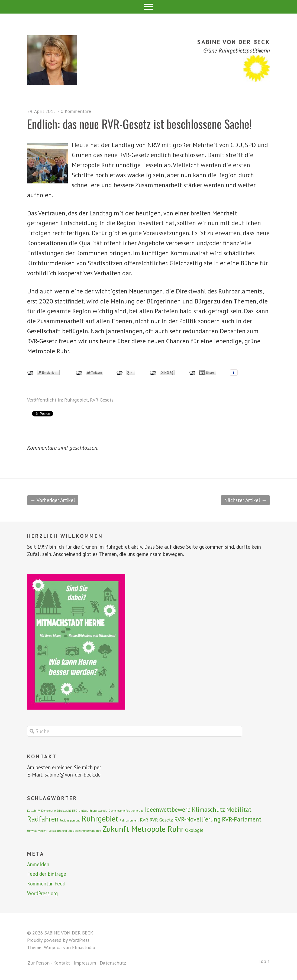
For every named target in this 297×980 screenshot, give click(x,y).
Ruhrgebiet (76, 400)
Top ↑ (264, 961)
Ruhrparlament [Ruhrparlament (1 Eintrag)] (129, 821)
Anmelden (38, 865)
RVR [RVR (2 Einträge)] (144, 820)
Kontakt (62, 963)
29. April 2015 (42, 111)
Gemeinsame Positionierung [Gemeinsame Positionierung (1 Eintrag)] (126, 811)
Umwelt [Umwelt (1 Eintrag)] (32, 831)
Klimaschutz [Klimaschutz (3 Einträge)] (208, 810)
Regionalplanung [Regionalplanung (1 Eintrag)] (70, 821)
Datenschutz (113, 963)
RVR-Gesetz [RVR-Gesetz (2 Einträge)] (161, 820)
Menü (149, 7)
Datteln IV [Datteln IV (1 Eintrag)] (33, 811)
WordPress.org (43, 894)
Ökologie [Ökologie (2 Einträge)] (194, 830)
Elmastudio (84, 948)
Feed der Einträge (47, 874)
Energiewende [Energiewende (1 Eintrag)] (98, 811)
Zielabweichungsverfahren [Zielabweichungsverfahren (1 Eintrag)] (85, 831)
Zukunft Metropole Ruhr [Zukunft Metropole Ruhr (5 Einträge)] (143, 829)
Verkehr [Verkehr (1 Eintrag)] (43, 831)
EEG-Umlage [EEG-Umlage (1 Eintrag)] (80, 811)
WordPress (79, 940)
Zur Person (39, 963)
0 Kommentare (76, 111)
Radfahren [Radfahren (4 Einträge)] (43, 819)
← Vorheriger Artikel (53, 500)
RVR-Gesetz (102, 400)
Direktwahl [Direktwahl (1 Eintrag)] (64, 811)
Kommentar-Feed (46, 884)
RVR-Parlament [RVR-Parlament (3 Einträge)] (242, 819)
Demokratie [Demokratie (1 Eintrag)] (48, 811)
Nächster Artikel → (245, 500)
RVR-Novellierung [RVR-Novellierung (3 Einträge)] (197, 819)
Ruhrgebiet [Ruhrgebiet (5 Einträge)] (100, 819)
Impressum (85, 963)
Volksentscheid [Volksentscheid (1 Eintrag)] (58, 831)
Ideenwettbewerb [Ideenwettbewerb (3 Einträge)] (168, 810)
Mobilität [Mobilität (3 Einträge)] (239, 810)
